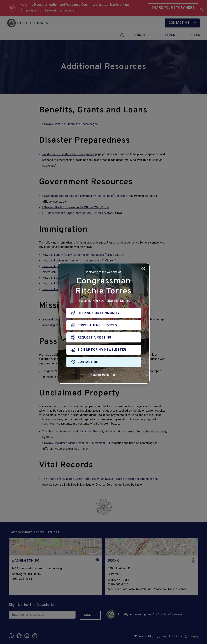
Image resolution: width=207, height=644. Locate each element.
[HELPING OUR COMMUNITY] (104, 313)
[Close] (143, 268)
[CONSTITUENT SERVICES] (104, 325)
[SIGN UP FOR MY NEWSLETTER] (104, 350)
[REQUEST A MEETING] (104, 337)
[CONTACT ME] (104, 362)
